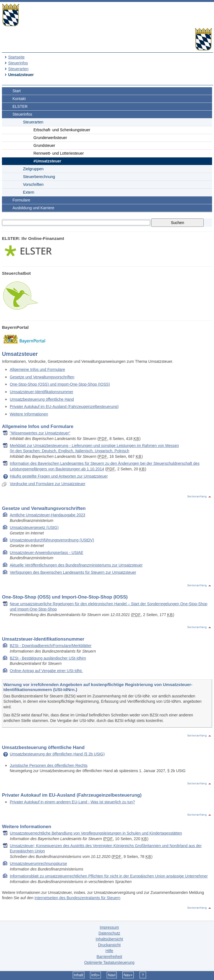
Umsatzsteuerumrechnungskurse (38, 864)
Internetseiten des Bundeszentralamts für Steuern (77, 898)
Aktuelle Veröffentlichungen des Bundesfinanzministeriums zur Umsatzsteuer (76, 565)
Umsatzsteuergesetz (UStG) (34, 527)
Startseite (16, 57)
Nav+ (128, 975)
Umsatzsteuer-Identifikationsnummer (42, 392)
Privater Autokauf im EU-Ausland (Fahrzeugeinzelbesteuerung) (64, 407)
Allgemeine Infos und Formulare (37, 369)
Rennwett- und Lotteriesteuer (59, 153)
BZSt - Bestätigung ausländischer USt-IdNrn (48, 658)
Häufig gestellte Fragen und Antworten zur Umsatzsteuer (59, 476)
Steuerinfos (18, 63)
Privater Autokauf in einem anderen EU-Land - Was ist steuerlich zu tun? (72, 802)
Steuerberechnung (39, 177)
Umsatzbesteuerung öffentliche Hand (42, 399)
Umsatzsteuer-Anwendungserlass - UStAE (47, 553)
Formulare (21, 200)
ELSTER (20, 106)
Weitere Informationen (29, 414)
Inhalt (79, 975)
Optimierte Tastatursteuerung (109, 962)
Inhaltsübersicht (109, 939)
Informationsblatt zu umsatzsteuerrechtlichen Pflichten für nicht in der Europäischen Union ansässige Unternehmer (109, 876)
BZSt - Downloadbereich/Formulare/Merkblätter (51, 646)
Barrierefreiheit (109, 957)
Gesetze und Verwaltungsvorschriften (42, 377)
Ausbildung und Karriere (33, 208)
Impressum (109, 927)
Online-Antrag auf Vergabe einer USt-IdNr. (46, 671)
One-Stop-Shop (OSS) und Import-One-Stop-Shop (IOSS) (60, 384)
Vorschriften (33, 184)
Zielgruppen (33, 169)
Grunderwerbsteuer (50, 138)
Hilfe (109, 951)
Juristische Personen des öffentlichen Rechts (49, 765)
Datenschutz (109, 933)
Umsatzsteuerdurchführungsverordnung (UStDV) (52, 540)
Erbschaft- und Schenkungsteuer (62, 130)
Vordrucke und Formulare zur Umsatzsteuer (48, 484)
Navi (112, 975)
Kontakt (19, 99)
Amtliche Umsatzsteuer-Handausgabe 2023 (48, 515)
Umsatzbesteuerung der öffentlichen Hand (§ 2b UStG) (57, 754)
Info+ (96, 975)
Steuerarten (18, 69)
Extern (28, 192)
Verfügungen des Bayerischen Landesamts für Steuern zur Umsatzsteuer (73, 572)
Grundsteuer (44, 145)
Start (17, 91)
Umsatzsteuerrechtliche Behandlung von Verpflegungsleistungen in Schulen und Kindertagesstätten (96, 833)
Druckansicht (109, 945)
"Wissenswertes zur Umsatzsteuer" (40, 433)
